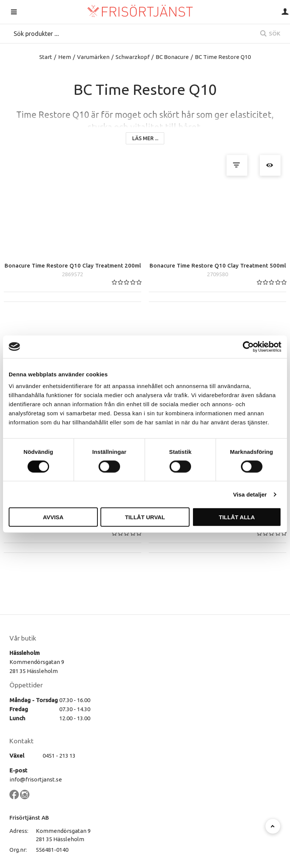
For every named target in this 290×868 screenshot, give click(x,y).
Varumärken (93, 57)
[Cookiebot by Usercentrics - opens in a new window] (248, 347)
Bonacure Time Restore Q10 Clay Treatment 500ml (218, 254)
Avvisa (53, 517)
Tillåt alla (237, 517)
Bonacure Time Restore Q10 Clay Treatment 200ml (73, 254)
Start (46, 57)
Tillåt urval (145, 517)
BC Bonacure (172, 57)
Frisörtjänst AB (29, 806)
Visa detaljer (250, 494)
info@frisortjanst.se (36, 768)
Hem (65, 57)
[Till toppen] (273, 826)
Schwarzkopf (133, 57)
